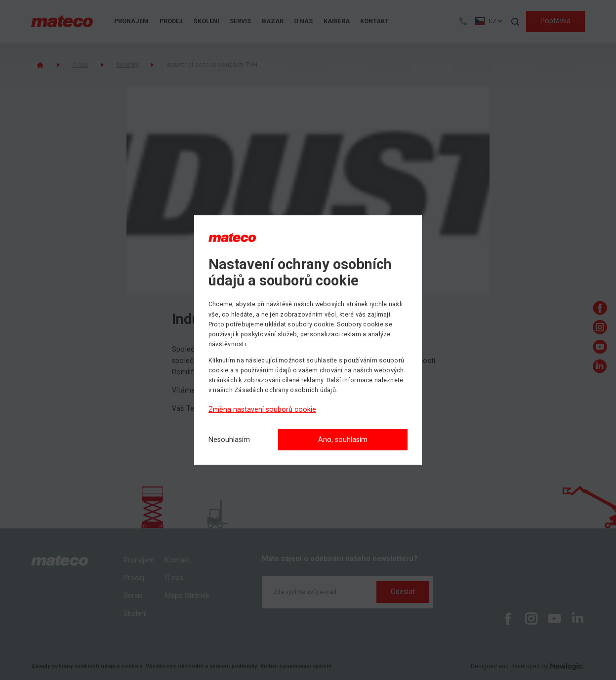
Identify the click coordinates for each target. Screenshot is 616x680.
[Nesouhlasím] (229, 440)
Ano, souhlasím (343, 440)
